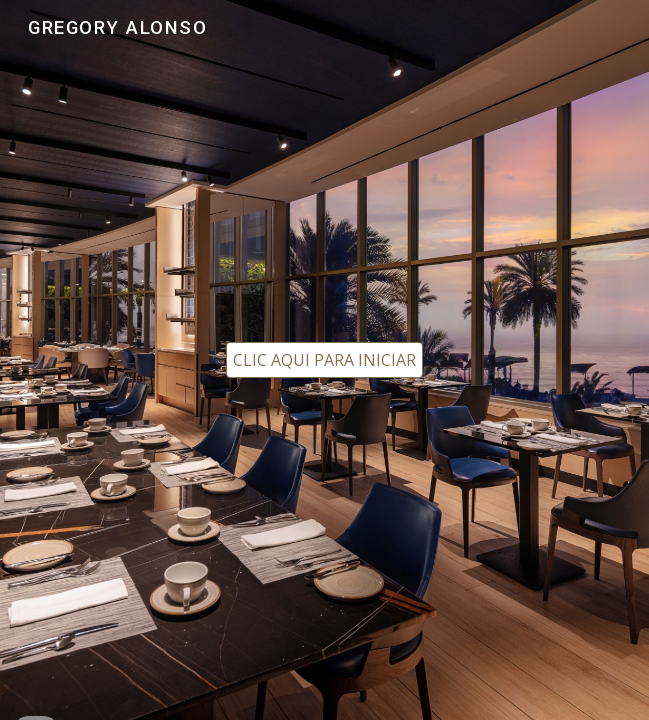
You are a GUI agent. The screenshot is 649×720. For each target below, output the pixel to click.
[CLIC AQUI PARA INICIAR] (324, 360)
